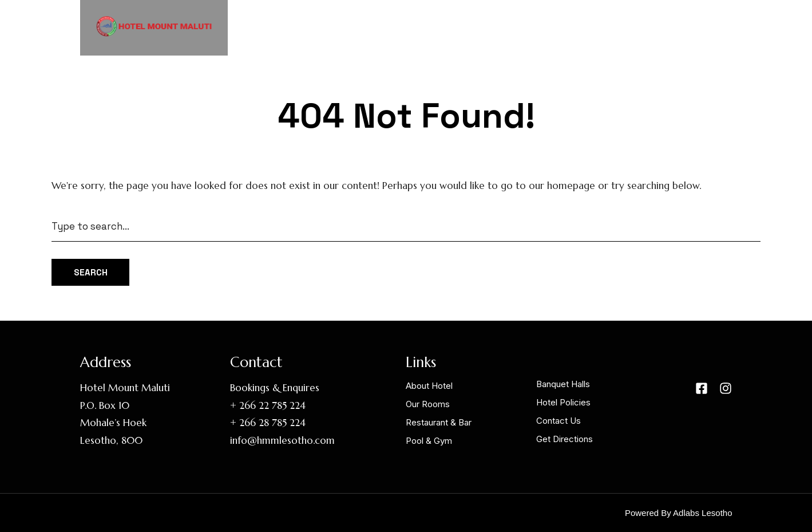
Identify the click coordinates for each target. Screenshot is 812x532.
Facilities (569, 26)
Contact (696, 26)
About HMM (422, 26)
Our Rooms (493, 26)
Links (633, 26)
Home (362, 26)
